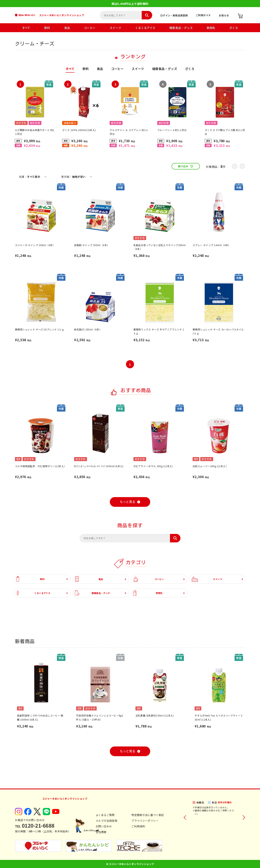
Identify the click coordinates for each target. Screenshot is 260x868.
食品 (67, 28)
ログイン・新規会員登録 (174, 15)
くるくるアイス (145, 28)
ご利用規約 (138, 826)
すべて (26, 28)
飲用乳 (211, 28)
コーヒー (90, 28)
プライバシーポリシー (145, 821)
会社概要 (101, 832)
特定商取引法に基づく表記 (148, 815)
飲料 (47, 28)
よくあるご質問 (105, 815)
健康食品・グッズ (181, 28)
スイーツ (115, 28)
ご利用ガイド (203, 15)
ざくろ (234, 28)
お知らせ (224, 15)
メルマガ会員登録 (106, 821)
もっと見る (128, 502)
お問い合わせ (104, 826)
